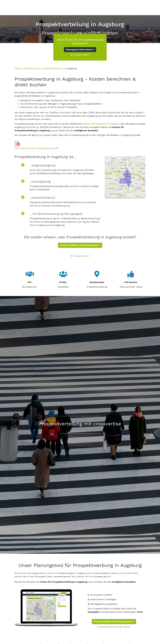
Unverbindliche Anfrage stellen (114, 627)
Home (18, 68)
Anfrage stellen (80, 55)
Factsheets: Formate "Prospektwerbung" (34, 148)
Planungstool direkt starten (80, 50)
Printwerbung (32, 68)
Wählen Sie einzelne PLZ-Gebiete (101, 124)
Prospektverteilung (53, 68)
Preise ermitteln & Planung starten (80, 245)
